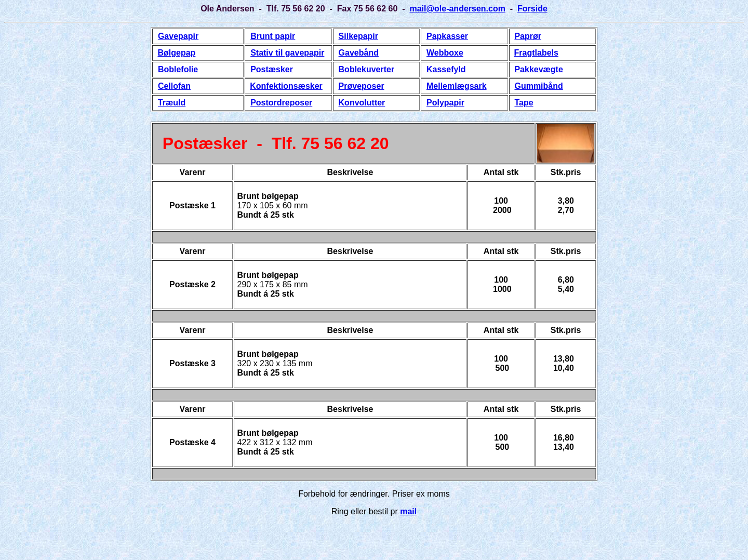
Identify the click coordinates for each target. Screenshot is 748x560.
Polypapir (445, 103)
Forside (532, 9)
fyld (458, 69)
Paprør (528, 36)
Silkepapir (358, 36)
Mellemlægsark (457, 86)
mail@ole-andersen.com (457, 9)
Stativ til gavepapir (287, 53)
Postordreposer (281, 103)
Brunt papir (273, 36)
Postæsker (272, 69)
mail (408, 511)
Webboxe (445, 53)
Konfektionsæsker (286, 86)
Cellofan (174, 86)
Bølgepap (176, 53)
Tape (524, 103)
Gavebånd (359, 53)
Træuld (172, 103)
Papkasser (447, 36)
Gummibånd (538, 86)
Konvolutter (362, 103)
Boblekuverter (367, 69)
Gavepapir (178, 36)
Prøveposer (362, 86)
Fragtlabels (536, 53)
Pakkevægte (538, 69)
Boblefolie (178, 69)
